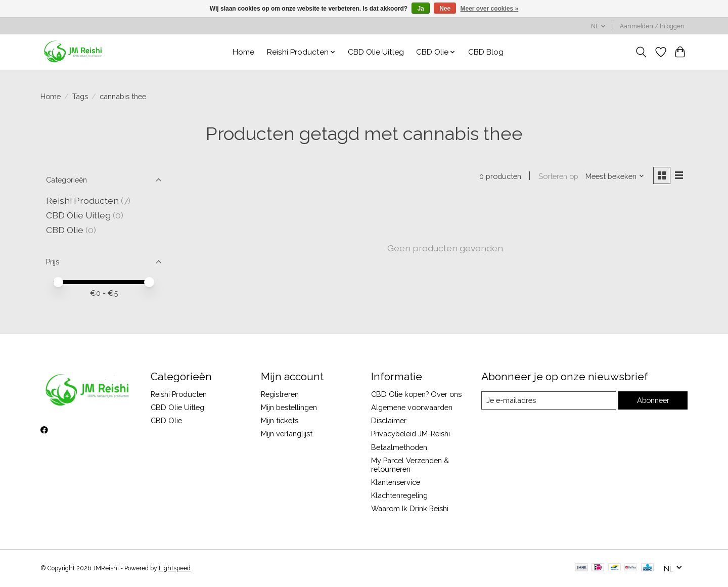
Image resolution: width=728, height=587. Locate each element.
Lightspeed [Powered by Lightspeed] (175, 568)
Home (243, 52)
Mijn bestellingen (289, 407)
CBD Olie (66, 230)
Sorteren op (558, 176)
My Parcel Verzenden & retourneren (410, 465)
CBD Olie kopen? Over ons (416, 394)
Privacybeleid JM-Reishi (411, 434)
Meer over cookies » (490, 9)
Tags (80, 96)
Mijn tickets (280, 420)
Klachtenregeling (399, 495)
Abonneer (652, 400)
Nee (445, 9)
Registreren (280, 394)
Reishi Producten (82, 200)
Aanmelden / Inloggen (652, 26)
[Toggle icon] (641, 52)
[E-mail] (548, 400)
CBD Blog (486, 52)
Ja (420, 9)
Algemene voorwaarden (412, 407)
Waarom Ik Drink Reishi (410, 508)
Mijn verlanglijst (287, 434)
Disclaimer (389, 420)
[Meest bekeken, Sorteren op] (615, 176)
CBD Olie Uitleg (376, 52)
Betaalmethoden (399, 447)
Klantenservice (396, 482)
